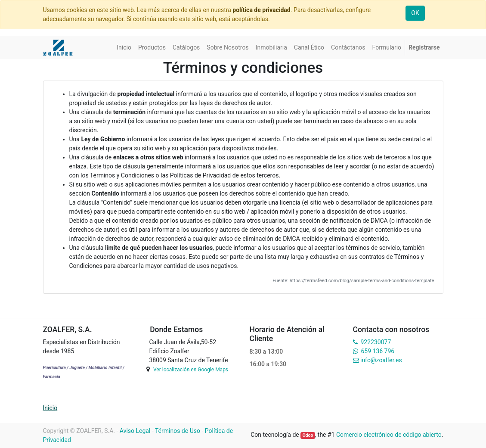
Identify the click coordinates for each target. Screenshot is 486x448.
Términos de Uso (178, 431)
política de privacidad (261, 10)
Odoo (308, 435)
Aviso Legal (135, 431)
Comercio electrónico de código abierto (389, 435)
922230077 (376, 342)
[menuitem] (124, 48)
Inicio (50, 408)
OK (415, 13)
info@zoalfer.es (381, 360)
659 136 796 (378, 351)
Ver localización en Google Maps (191, 370)
